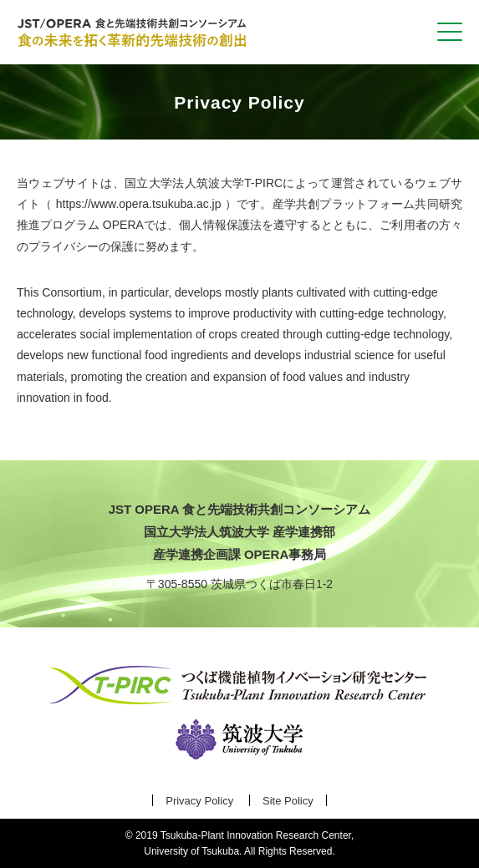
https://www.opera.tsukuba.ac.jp (139, 204)
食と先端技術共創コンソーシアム (134, 32)
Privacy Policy (199, 801)
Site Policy (288, 801)
